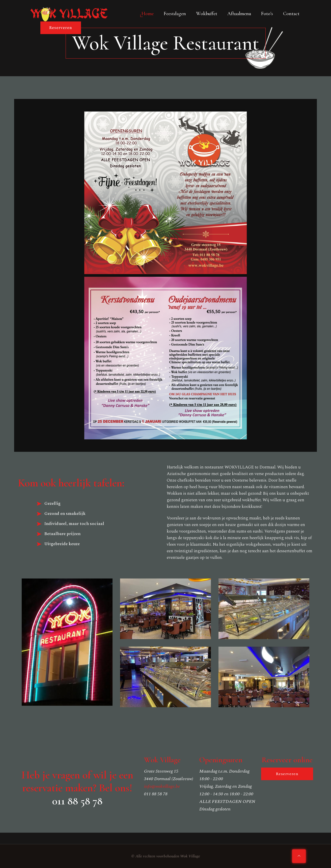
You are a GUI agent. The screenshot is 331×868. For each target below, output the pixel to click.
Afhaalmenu (239, 14)
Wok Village (190, 856)
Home (148, 14)
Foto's (267, 14)
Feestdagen (175, 14)
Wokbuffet (207, 14)
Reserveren (61, 28)
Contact (291, 14)
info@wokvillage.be (162, 786)
